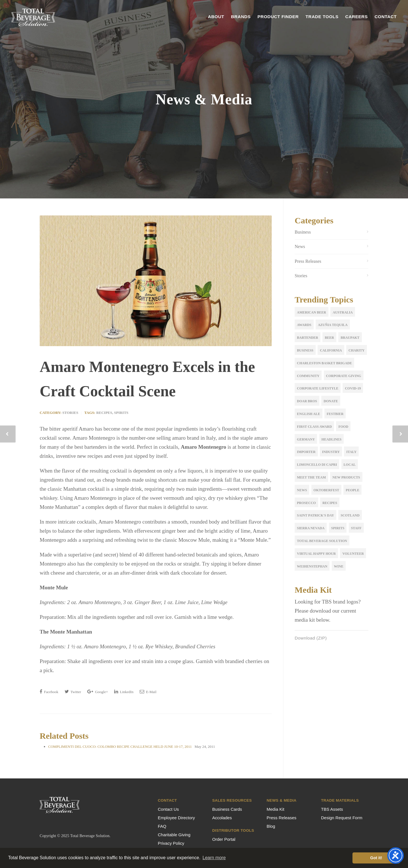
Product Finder (278, 17)
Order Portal (224, 839)
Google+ (98, 692)
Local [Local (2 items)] (350, 465)
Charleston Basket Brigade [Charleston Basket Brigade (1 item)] (324, 363)
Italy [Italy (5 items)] (351, 452)
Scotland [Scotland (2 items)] (350, 515)
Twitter (73, 692)
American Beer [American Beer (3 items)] (312, 312)
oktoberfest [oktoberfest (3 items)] (326, 490)
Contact (386, 17)
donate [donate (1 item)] (331, 401)
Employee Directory (176, 818)
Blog (271, 826)
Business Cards (227, 809)
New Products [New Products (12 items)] (346, 477)
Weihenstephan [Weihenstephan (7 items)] (312, 566)
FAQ (162, 826)
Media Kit (276, 809)
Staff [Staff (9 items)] (356, 528)
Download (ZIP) (312, 638)
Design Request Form (342, 818)
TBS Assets (332, 809)
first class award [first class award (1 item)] (314, 427)
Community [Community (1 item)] (308, 376)
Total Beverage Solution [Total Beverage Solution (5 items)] (322, 541)
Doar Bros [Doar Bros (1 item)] (307, 401)
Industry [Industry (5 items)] (331, 452)
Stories (70, 413)
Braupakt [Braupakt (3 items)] (350, 338)
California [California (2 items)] (331, 350)
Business (303, 232)
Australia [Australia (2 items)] (343, 312)
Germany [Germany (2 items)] (306, 439)
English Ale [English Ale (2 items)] (309, 414)
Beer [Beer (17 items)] (329, 338)
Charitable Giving (174, 835)
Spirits (121, 413)
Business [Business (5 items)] (305, 350)
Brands (241, 17)
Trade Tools (322, 17)
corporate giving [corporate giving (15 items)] (344, 376)
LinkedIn (124, 692)
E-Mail (148, 692)
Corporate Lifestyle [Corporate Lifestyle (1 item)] (318, 388)
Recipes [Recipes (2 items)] (330, 503)
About (216, 17)
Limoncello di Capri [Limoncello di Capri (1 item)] (317, 465)
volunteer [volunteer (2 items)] (353, 554)
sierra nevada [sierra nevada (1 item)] (311, 528)
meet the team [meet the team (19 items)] (311, 477)
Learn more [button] (214, 858)
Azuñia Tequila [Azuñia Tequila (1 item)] (333, 325)
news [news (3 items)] (302, 490)
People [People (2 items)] (352, 490)
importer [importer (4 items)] (306, 452)
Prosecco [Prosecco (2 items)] (306, 503)
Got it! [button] (376, 858)
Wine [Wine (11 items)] (339, 566)
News (300, 246)
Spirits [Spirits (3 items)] (338, 528)
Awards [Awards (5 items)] (304, 325)
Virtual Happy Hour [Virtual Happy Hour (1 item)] (316, 554)
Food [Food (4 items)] (343, 427)
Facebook (49, 692)
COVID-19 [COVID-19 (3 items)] (353, 388)
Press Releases (308, 261)
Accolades (222, 818)
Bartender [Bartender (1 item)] (308, 338)
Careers (357, 17)
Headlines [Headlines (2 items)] (332, 439)
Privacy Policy (171, 843)
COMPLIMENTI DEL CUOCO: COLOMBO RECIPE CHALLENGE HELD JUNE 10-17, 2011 (120, 747)
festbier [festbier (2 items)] (335, 414)
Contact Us (168, 809)
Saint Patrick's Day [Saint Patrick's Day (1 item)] (315, 515)
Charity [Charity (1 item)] (357, 350)
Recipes (104, 413)
